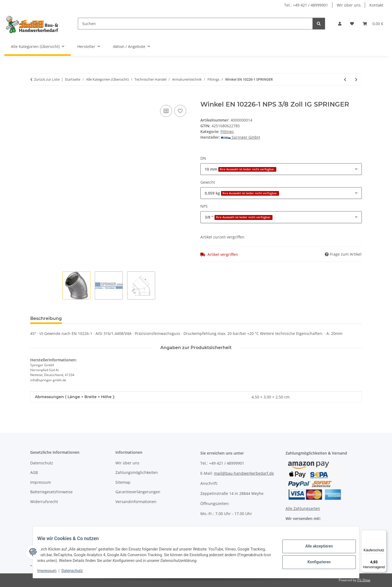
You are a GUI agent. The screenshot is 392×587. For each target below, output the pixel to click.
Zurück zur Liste (47, 79)
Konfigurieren (315, 561)
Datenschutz (76, 571)
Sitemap (123, 482)
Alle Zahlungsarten (303, 508)
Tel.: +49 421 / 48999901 (306, 5)
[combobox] (281, 169)
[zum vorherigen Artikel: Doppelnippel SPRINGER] (345, 79)
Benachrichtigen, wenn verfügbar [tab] (149, 318)
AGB (34, 472)
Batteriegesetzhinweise (51, 492)
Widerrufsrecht (44, 502)
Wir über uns (349, 5)
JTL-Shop (364, 580)
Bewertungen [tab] (86, 318)
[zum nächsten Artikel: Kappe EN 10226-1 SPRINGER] (356, 79)
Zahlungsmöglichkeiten (137, 472)
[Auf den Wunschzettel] (180, 111)
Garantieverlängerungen (138, 492)
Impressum (51, 571)
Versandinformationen (136, 502)
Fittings (227, 131)
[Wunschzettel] (352, 24)
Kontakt (376, 5)
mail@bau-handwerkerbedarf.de (244, 473)
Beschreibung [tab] (46, 318)
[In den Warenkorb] (35, 98)
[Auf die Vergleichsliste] (166, 111)
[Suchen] (195, 24)
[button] (340, 24)
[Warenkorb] (373, 24)
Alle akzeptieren (315, 547)
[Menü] (383, 533)
